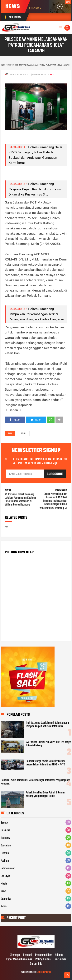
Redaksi (28, 955)
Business (5, 830)
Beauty (4, 823)
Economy (5, 838)
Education (6, 846)
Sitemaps (15, 955)
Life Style (5, 876)
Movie (4, 884)
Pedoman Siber (43, 955)
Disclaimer (60, 960)
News (4, 891)
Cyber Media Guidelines (19, 960)
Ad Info (59, 955)
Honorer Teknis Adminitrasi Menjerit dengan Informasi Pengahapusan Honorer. (36, 782)
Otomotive (6, 899)
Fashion (5, 861)
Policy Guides (43, 960)
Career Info (36, 964)
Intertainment (8, 869)
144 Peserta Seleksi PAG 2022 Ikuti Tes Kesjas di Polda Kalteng (48, 744)
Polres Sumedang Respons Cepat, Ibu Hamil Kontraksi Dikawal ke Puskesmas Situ (35, 189)
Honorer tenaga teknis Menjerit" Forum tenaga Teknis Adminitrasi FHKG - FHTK (45, 763)
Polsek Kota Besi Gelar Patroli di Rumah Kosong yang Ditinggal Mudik (45, 794)
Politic (4, 907)
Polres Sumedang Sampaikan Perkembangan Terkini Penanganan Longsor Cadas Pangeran (36, 314)
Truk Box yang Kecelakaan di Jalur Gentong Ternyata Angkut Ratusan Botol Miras (47, 725)
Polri (23, 434)
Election (5, 853)
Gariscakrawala (44, 972)
